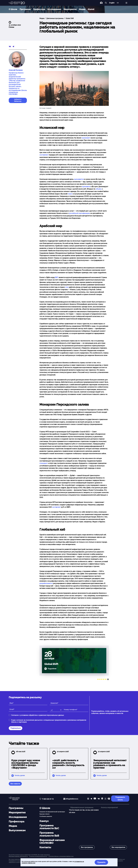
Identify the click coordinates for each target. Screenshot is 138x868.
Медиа (82, 9)
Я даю (49, 721)
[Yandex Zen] (102, 799)
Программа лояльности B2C (49, 827)
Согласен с (38, 715)
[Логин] (102, 3)
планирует (44, 463)
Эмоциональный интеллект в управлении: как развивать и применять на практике (110, 764)
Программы (25, 9)
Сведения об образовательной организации (52, 812)
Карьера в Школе (44, 814)
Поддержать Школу (120, 798)
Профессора (39, 9)
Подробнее (52, 669)
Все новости (15, 784)
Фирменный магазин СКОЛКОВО (52, 841)
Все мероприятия (118, 847)
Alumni (91, 9)
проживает (86, 138)
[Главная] (17, 3)
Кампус (44, 821)
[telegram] (91, 799)
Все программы (87, 847)
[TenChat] (109, 799)
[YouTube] (95, 799)
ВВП (57, 277)
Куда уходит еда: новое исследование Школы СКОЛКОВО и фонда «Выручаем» (26, 764)
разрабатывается (46, 583)
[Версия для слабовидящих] (118, 3)
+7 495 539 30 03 (48, 799)
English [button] (112, 3)
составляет (56, 507)
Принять (101, 862)
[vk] (99, 799)
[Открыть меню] (126, 3)
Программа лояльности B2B (49, 834)
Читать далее (20, 775)
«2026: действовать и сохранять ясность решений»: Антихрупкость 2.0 (68, 764)
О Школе (13, 9)
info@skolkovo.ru (72, 799)
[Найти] (106, 3)
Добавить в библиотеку (18, 100)
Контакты (45, 847)
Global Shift (69, 18)
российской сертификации (79, 213)
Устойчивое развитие (46, 816)
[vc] (105, 799)
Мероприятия (70, 9)
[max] (88, 799)
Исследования (54, 9)
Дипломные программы (55, 18)
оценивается (79, 179)
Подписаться (16, 728)
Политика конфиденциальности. (38, 856)
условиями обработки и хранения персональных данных (42, 715)
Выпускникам (17, 830)
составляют (44, 155)
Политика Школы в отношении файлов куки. (61, 856)
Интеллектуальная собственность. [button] (18, 856)
